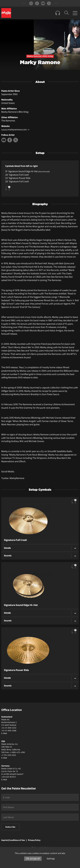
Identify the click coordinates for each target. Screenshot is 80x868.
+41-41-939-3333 (9, 728)
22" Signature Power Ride (18, 178)
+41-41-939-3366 (9, 731)
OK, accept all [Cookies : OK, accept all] (33, 859)
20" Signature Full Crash (17, 175)
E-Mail (4, 733)
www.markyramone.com (15, 130)
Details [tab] (7, 548)
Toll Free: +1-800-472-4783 (13, 752)
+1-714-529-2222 (9, 755)
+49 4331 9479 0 (8, 777)
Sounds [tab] (8, 556)
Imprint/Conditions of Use (13, 840)
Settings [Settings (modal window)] (51, 859)
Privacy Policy (34, 840)
